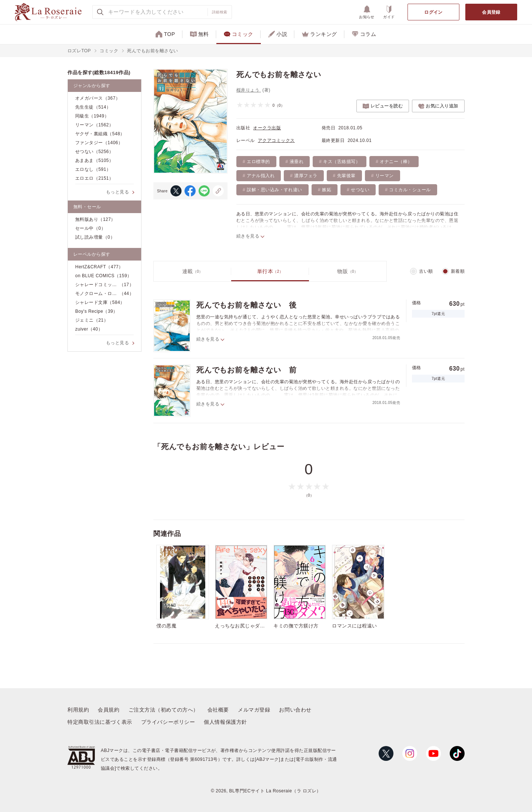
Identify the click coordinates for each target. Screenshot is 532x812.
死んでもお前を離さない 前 (246, 370)
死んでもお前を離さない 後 (246, 305)
